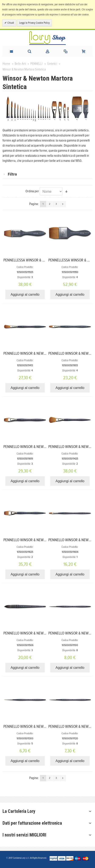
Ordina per (32, 191)
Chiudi (10, 23)
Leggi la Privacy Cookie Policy (34, 23)
